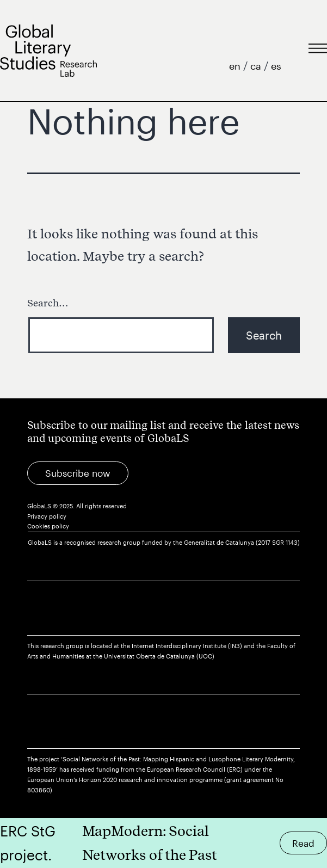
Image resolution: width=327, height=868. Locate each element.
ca (257, 66)
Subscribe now (78, 473)
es (276, 66)
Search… (48, 303)
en (236, 66)
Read (303, 843)
